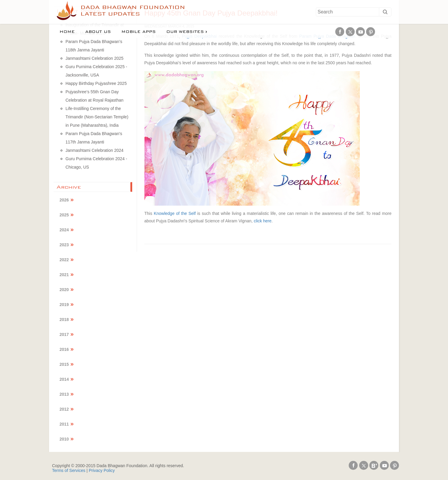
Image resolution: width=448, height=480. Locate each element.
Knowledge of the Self (175, 213)
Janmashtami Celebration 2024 (95, 150)
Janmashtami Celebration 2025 (95, 58)
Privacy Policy (102, 470)
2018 (64, 320)
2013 (64, 394)
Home (67, 32)
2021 (64, 275)
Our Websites (185, 32)
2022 (64, 260)
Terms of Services (69, 470)
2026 (64, 200)
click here (263, 221)
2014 (64, 379)
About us (98, 32)
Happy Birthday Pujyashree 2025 (96, 83)
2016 (64, 349)
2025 (64, 215)
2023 (64, 245)
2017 (64, 334)
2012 (64, 409)
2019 (64, 305)
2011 (64, 424)
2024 (64, 230)
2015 (64, 364)
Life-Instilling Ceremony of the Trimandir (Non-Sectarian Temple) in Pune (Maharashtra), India (97, 117)
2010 (64, 439)
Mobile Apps (139, 32)
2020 (64, 290)
